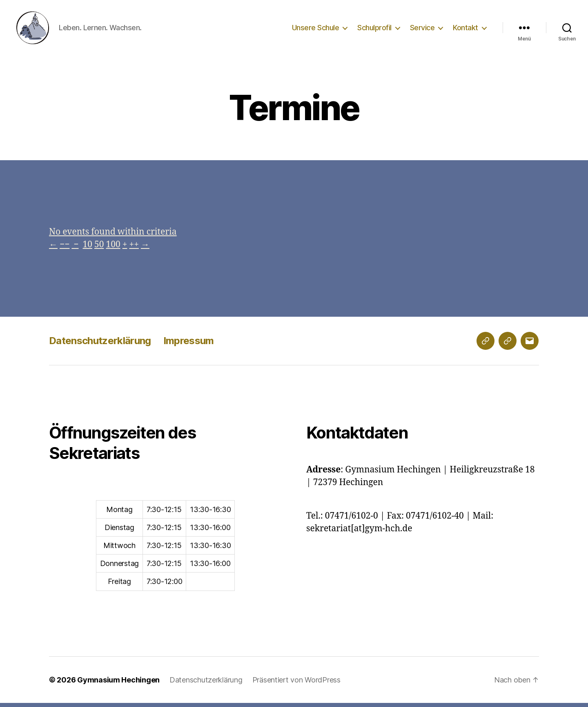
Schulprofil (374, 30)
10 (88, 249)
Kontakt (465, 30)
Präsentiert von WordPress (296, 684)
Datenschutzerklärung (100, 345)
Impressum (189, 345)
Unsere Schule (316, 30)
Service (422, 30)
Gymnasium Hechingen (118, 684)
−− (65, 249)
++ (134, 249)
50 (99, 249)
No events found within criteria (113, 236)
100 (113, 249)
